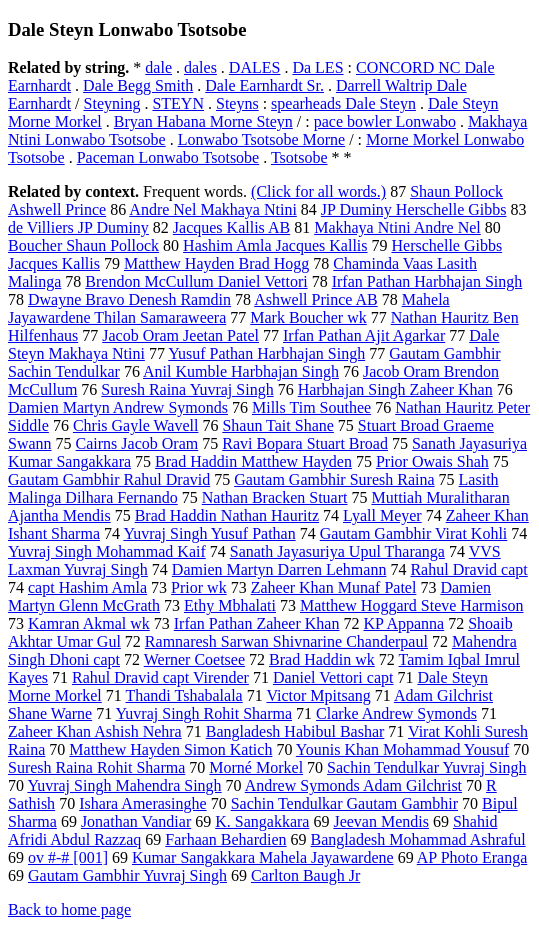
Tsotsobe (299, 157)
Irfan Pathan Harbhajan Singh (427, 281)
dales (200, 67)
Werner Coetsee (194, 659)
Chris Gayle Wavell (136, 425)
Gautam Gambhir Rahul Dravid (109, 479)
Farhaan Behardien (225, 839)
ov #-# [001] (68, 857)
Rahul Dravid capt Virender (160, 677)
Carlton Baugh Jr (305, 875)
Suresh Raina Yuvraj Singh (187, 389)
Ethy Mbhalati (230, 605)
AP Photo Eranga (472, 857)
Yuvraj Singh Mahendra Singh (124, 785)
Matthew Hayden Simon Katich (170, 749)
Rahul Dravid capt (468, 569)
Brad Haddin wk (322, 659)
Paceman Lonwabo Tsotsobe (168, 157)
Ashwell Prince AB (316, 299)
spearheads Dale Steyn (343, 103)
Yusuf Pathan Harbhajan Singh (266, 353)
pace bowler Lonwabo (385, 121)
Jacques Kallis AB (231, 227)
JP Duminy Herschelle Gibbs (414, 209)
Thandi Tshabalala (183, 695)
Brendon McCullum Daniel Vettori (196, 281)
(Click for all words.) (318, 191)
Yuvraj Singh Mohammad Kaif (107, 551)
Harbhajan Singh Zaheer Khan (395, 389)
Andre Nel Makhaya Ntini (213, 209)
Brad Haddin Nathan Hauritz (227, 515)
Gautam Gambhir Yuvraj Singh (127, 875)
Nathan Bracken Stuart (275, 497)
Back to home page (69, 909)
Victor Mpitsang (318, 695)
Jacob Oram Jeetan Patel (180, 335)
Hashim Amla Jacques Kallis (275, 245)
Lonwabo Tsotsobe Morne (261, 139)
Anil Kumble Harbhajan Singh (241, 371)
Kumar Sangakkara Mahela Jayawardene (263, 857)
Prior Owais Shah (432, 461)
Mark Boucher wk (308, 317)
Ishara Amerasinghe (143, 803)
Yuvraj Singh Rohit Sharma (204, 713)
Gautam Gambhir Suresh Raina (334, 479)
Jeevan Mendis (381, 821)
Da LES (317, 67)
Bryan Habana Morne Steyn (203, 121)
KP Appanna (403, 623)
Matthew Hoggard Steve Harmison (412, 605)
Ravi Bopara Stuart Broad (305, 443)
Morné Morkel (256, 767)
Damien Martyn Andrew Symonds (118, 407)
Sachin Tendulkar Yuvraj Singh (426, 767)
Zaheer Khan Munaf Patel (334, 587)
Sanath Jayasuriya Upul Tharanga (337, 551)
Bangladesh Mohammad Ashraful (418, 839)
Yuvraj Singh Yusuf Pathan (209, 533)
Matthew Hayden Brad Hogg (216, 263)
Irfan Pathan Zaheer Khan (257, 623)
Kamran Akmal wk (89, 623)
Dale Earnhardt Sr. (264, 85)
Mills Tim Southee (311, 407)
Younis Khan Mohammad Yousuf (403, 749)
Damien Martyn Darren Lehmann (279, 569)
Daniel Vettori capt (333, 677)
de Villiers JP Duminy (78, 227)
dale (158, 67)
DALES (255, 67)
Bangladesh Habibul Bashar (295, 731)
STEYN (178, 103)
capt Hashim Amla (87, 587)
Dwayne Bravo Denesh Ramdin (129, 299)
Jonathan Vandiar (136, 821)
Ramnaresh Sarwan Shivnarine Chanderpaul (286, 641)
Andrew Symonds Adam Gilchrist (353, 785)
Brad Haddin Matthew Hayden (253, 461)
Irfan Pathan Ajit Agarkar (364, 335)
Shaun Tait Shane (277, 425)
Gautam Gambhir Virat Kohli (414, 533)
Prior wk (199, 587)
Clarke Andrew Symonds (396, 713)
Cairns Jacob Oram (137, 443)
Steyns (237, 103)
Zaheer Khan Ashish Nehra (95, 731)
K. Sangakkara (262, 821)
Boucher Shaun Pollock (83, 245)
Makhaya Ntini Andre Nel (397, 227)
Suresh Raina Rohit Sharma (96, 767)
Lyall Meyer (382, 515)
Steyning (112, 103)
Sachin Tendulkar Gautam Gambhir (344, 803)
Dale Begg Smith (138, 85)
